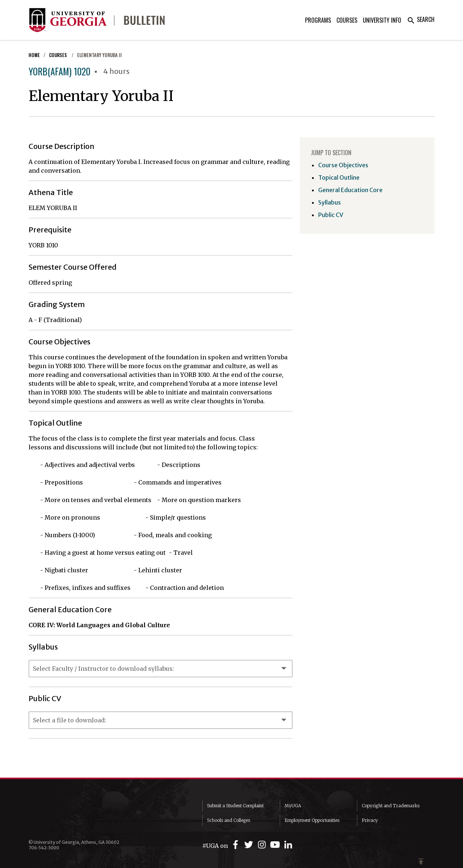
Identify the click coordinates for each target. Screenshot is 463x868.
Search (421, 19)
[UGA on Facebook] (237, 845)
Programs (318, 20)
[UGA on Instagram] (263, 845)
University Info (382, 20)
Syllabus (330, 202)
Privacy (370, 820)
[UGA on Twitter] (250, 845)
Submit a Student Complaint (235, 806)
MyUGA (293, 806)
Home (34, 55)
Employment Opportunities (312, 820)
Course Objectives (343, 165)
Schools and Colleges (229, 820)
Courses (347, 20)
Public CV (331, 215)
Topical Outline (339, 177)
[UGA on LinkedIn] (288, 845)
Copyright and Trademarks (391, 806)
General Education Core (350, 190)
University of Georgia (83, 815)
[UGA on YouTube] (276, 845)
